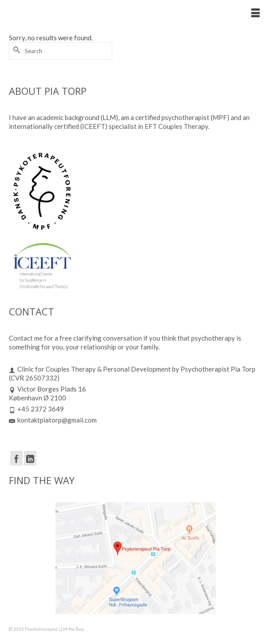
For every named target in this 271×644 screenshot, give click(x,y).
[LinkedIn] (30, 458)
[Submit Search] (16, 50)
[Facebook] (16, 458)
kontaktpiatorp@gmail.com (53, 420)
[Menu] (255, 13)
